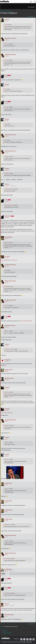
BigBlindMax (8, 216)
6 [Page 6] (33, 16)
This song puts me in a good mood (9, 260)
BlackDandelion (8, 569)
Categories (31, 7)
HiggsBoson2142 (9, 370)
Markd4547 (7, 387)
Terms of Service (23, 642)
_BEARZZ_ (7, 84)
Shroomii (7, 604)
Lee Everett (7, 44)
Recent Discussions (7, 633)
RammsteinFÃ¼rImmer (10, 326)
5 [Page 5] (32, 16)
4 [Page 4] (31, 16)
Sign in (2, 627)
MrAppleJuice (8, 360)
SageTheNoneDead (9, 378)
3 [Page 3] (30, 16)
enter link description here (26, 321)
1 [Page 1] (28, 16)
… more (11, 65)
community (16, 639)
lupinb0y (6, 25)
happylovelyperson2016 (10, 38)
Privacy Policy (29, 642)
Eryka (6, 75)
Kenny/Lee (7, 19)
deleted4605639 (8, 237)
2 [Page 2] (29, 16)
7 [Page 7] (34, 16)
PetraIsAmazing (8, 483)
